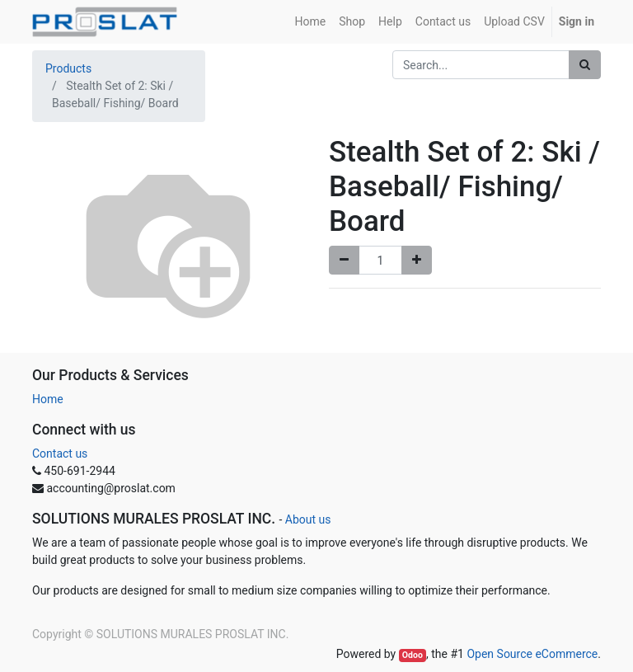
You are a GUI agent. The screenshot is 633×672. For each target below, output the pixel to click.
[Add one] (417, 260)
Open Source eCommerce (532, 654)
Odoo (413, 655)
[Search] (585, 65)
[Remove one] (344, 260)
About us (308, 519)
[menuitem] (311, 22)
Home (48, 399)
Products (68, 68)
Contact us (60, 453)
